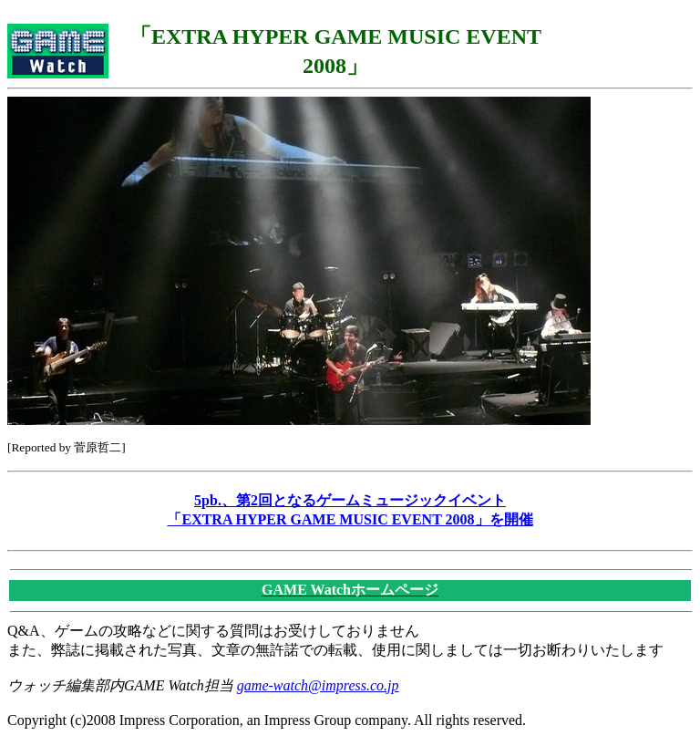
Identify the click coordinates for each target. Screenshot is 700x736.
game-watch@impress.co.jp (318, 685)
